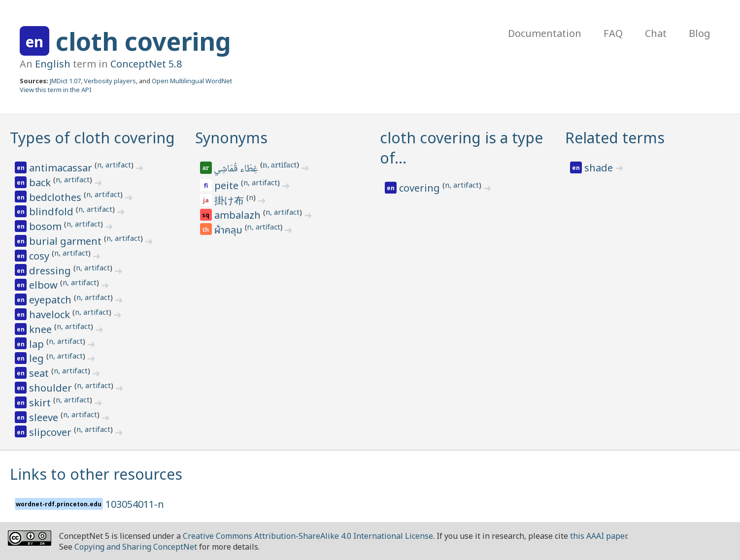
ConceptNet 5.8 (146, 64)
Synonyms (231, 138)
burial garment (67, 241)
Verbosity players (110, 81)
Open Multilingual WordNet (192, 81)
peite (228, 185)
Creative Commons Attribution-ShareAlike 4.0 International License (308, 536)
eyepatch (51, 300)
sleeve (45, 417)
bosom (47, 226)
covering (421, 188)
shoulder (52, 388)
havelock (51, 314)
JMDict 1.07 (65, 81)
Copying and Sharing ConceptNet (136, 547)
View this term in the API (56, 90)
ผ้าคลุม (230, 231)
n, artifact (114, 165)
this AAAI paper (598, 536)
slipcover (51, 432)
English (53, 64)
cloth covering (143, 41)
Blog (700, 33)
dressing (51, 271)
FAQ (613, 33)
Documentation (545, 33)
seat (40, 373)
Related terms (615, 138)
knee (42, 329)
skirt (41, 403)
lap (38, 344)
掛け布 (230, 200)
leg (38, 358)
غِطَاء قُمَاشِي (237, 169)
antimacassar (62, 168)
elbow (45, 285)
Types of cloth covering (92, 138)
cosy (40, 256)
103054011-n (135, 504)
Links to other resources (96, 474)
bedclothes (56, 197)
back (41, 182)
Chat (656, 33)
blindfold (52, 212)
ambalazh (239, 215)
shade (600, 168)
